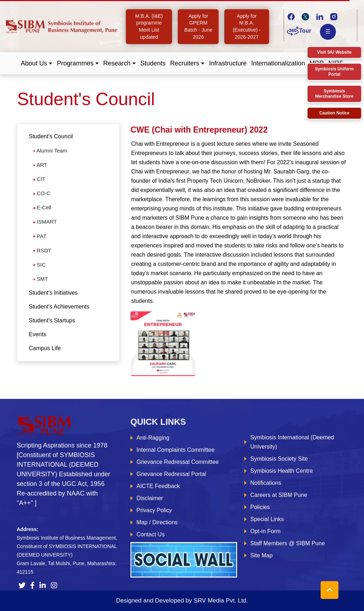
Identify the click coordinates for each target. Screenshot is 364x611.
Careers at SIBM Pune (279, 495)
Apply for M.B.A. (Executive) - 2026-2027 (247, 26)
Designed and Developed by (182, 601)
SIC (39, 265)
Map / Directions (157, 522)
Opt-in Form (265, 531)
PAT (39, 236)
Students (153, 63)
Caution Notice (334, 113)
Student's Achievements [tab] (59, 307)
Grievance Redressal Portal (171, 474)
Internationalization (278, 63)
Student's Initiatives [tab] (53, 293)
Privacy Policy (154, 510)
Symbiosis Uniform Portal (334, 72)
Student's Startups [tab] (52, 320)
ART (40, 165)
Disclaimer (150, 498)
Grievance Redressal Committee (178, 462)
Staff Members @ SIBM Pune (288, 543)
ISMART (45, 222)
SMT (40, 279)
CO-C (42, 193)
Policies (260, 507)
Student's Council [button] (51, 136)
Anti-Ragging (153, 438)
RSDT (42, 250)
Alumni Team (50, 151)
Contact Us (151, 534)
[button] (37, 63)
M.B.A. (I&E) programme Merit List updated (149, 26)
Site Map (261, 555)
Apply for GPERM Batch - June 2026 (199, 26)
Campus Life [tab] (45, 348)
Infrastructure (228, 63)
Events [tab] (38, 334)
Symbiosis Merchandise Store (334, 94)
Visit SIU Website (334, 52)
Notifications (266, 483)
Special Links (267, 519)
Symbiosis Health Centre (282, 471)
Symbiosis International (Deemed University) (292, 442)
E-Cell (42, 207)
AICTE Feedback (158, 486)
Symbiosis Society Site (279, 459)
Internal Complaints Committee (176, 450)
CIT (39, 179)
